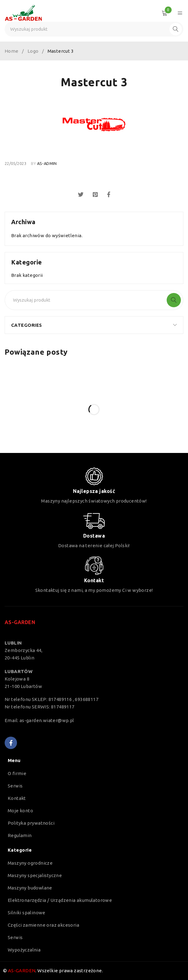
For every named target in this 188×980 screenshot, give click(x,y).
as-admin (47, 163)
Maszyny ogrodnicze (30, 863)
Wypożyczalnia (24, 950)
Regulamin (20, 835)
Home (12, 51)
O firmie (17, 773)
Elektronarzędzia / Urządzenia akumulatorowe (60, 900)
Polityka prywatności (31, 823)
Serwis (15, 786)
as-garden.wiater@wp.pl (47, 720)
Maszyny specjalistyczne (35, 875)
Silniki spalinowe (27, 913)
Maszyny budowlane (30, 888)
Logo (33, 51)
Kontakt (17, 798)
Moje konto (20, 811)
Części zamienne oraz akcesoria (43, 925)
